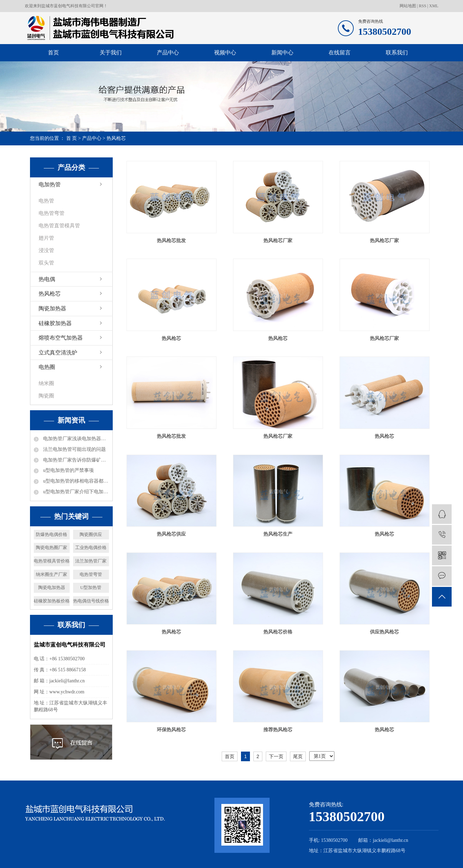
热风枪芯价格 (278, 632)
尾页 (298, 756)
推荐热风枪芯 (278, 730)
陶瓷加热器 (52, 308)
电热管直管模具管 (59, 226)
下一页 (276, 756)
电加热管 (50, 184)
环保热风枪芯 (171, 730)
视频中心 (225, 53)
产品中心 (168, 53)
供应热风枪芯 (384, 632)
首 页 (72, 138)
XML (434, 6)
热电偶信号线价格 (91, 601)
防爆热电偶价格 (52, 534)
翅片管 (46, 238)
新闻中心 (282, 53)
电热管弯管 (52, 213)
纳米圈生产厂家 (52, 574)
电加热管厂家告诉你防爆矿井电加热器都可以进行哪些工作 (76, 460)
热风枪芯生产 (278, 534)
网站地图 (408, 6)
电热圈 (47, 367)
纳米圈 (46, 383)
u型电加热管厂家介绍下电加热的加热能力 (76, 492)
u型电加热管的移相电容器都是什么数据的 (76, 481)
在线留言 (340, 53)
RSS (422, 6)
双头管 (46, 263)
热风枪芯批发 (171, 241)
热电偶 (47, 279)
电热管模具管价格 (52, 561)
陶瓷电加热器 (52, 587)
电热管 (46, 201)
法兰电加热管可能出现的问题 (74, 449)
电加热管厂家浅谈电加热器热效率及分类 (76, 439)
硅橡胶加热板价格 (52, 601)
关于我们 (111, 53)
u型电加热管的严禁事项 (68, 470)
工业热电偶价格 (91, 547)
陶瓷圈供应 (91, 534)
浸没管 (46, 250)
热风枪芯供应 (171, 534)
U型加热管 (91, 587)
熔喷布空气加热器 (61, 338)
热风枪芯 (116, 138)
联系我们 (397, 53)
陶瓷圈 (46, 396)
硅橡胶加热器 (55, 323)
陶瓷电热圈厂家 (52, 547)
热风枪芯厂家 (278, 241)
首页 (53, 53)
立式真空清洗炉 (58, 353)
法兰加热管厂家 (91, 561)
